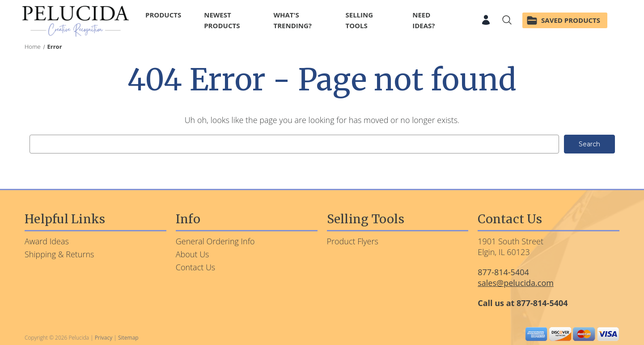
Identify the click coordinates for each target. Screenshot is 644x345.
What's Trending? (293, 20)
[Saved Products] (565, 21)
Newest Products (222, 20)
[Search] (507, 21)
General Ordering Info (215, 241)
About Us (193, 254)
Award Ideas (47, 241)
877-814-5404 (503, 272)
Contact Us (196, 267)
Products (167, 15)
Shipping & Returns (59, 254)
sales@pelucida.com (516, 283)
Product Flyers (353, 241)
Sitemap (128, 338)
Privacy (104, 338)
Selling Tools (372, 20)
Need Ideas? (424, 20)
